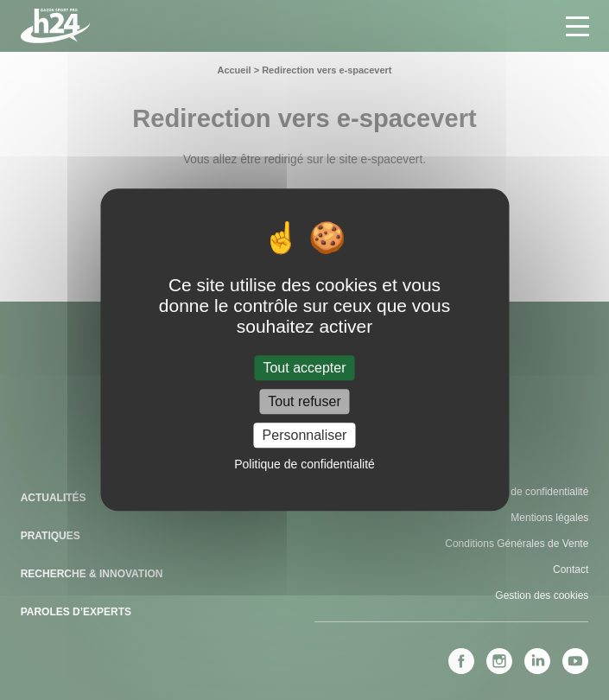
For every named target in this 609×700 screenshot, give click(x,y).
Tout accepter (304, 368)
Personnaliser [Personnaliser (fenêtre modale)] (305, 435)
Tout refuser (304, 401)
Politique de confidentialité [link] (304, 465)
